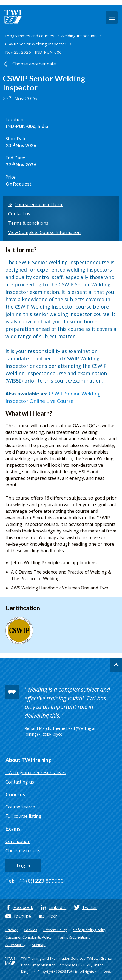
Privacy (12, 930)
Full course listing (23, 816)
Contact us (19, 214)
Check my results (23, 851)
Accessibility (15, 945)
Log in (23, 865)
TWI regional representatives (36, 773)
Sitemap (39, 945)
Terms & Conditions (74, 937)
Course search (20, 807)
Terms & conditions (28, 223)
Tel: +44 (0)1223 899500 (35, 881)
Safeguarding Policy (90, 930)
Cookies (31, 930)
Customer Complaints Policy (29, 937)
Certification (18, 841)
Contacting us (20, 782)
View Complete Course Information (44, 232)
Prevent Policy (55, 930)
